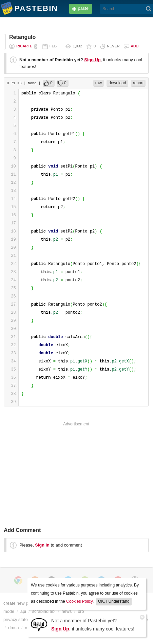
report (138, 83)
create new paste (20, 603)
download (117, 83)
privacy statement (20, 619)
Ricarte (24, 46)
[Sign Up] (39, 624)
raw (99, 83)
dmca (13, 628)
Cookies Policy (79, 601)
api (23, 611)
